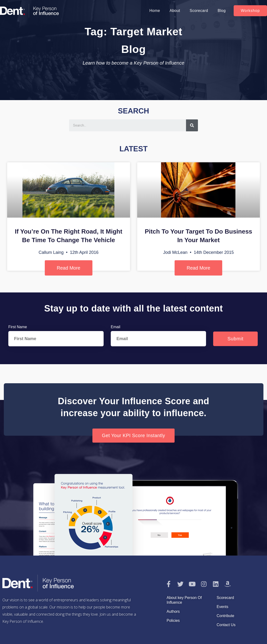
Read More (68, 268)
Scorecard (199, 11)
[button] (250, 11)
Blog (222, 11)
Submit (235, 339)
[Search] (192, 125)
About (175, 11)
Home (155, 11)
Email (116, 327)
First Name (18, 327)
